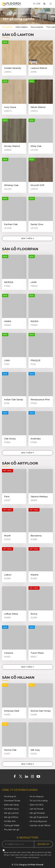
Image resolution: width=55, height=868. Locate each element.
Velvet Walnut (38, 107)
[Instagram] (33, 777)
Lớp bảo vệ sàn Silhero (40, 825)
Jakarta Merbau (39, 497)
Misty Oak (36, 146)
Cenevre (9, 653)
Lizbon (8, 575)
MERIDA (9, 282)
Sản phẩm (7, 27)
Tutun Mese (37, 653)
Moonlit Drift (37, 185)
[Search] (44, 4)
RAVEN (34, 321)
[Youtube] (39, 777)
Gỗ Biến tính (10, 821)
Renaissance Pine (40, 400)
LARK (34, 282)
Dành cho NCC (37, 805)
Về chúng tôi (10, 796)
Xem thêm (28, 238)
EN (39, 4)
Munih (7, 536)
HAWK (8, 321)
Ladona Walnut (39, 68)
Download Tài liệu (12, 801)
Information (22, 27)
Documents (37, 27)
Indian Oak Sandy (14, 400)
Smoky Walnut (12, 146)
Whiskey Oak (11, 185)
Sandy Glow (37, 224)
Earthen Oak (11, 224)
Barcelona (36, 536)
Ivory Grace (10, 107)
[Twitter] (22, 777)
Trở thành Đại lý (11, 809)
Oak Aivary (10, 439)
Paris (7, 497)
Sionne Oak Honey (41, 711)
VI (34, 4)
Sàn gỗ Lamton (18, 35)
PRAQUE (36, 360)
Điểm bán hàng (11, 805)
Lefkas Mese (11, 614)
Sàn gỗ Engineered (39, 817)
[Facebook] (16, 777)
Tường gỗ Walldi (12, 825)
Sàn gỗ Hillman (18, 677)
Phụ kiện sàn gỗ (12, 830)
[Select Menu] (51, 4)
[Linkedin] (28, 777)
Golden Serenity (13, 68)
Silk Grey (35, 750)
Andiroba (36, 439)
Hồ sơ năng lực (37, 796)
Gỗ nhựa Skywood (38, 821)
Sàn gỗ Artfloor (20, 463)
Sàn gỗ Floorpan (20, 249)
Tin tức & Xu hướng (39, 801)
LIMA (7, 360)
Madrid (34, 575)
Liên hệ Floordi (36, 809)
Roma (34, 614)
